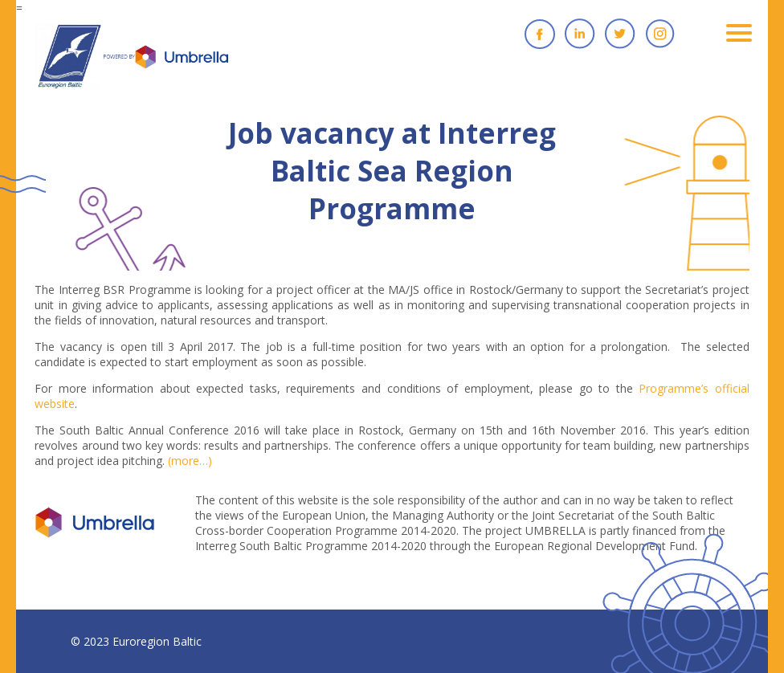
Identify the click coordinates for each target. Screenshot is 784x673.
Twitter (620, 34)
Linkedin (580, 34)
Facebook (540, 34)
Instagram (660, 34)
